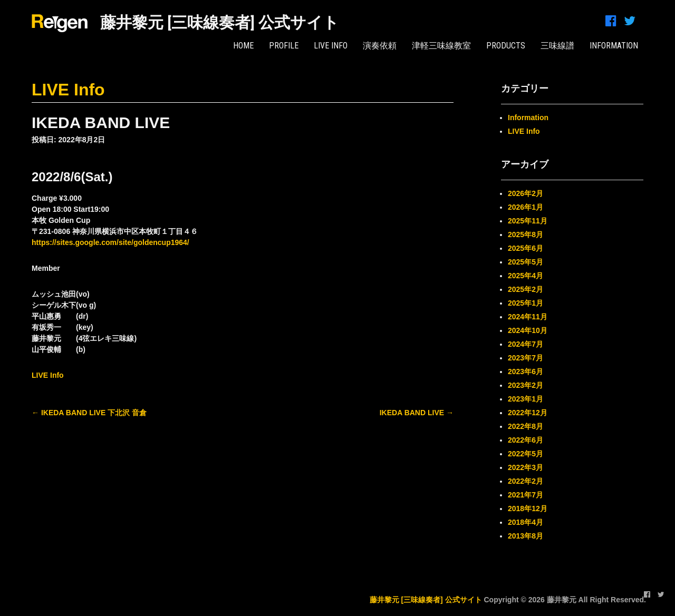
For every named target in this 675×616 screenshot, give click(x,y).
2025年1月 (525, 303)
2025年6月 (525, 248)
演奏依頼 (380, 46)
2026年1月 (525, 207)
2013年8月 (525, 536)
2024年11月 (528, 317)
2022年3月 (525, 467)
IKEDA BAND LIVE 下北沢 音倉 (89, 413)
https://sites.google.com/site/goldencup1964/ (110, 242)
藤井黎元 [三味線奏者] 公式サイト (220, 22)
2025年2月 (525, 289)
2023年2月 (525, 385)
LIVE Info (331, 46)
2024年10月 (528, 330)
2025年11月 (528, 221)
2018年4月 (525, 522)
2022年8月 (525, 426)
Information (528, 118)
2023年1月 (525, 399)
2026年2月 (525, 193)
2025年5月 (525, 262)
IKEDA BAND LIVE (417, 413)
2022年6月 (525, 440)
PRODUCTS (506, 46)
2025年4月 (525, 276)
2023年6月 (525, 371)
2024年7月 (525, 344)
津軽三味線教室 (441, 46)
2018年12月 (528, 509)
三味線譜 (557, 46)
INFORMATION (614, 46)
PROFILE (284, 46)
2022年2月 (525, 481)
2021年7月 (525, 495)
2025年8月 (525, 234)
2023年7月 (525, 358)
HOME (243, 46)
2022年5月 (525, 454)
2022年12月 (528, 413)
